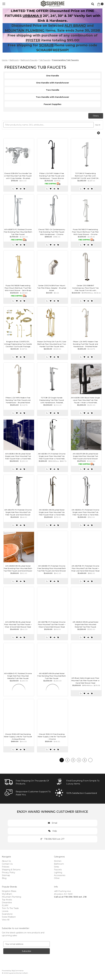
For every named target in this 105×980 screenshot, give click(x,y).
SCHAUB (46, 45)
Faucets (58, 870)
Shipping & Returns (11, 870)
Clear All (98, 125)
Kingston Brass (9, 891)
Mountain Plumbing (11, 897)
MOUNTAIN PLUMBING (25, 30)
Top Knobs (7, 900)
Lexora (5, 911)
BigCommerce (18, 971)
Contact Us (7, 864)
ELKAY (5, 905)
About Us (6, 861)
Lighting (58, 872)
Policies (6, 867)
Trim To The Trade (10, 908)
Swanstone (7, 914)
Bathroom (59, 864)
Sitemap (6, 875)
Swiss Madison (9, 917)
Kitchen (58, 861)
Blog (4, 878)
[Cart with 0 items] (100, 4)
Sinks (56, 867)
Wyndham (7, 894)
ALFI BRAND (75, 26)
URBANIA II (32, 16)
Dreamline (7, 903)
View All (6, 920)
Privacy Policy (9, 872)
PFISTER (33, 40)
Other (57, 878)
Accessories (60, 875)
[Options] (99, 133)
